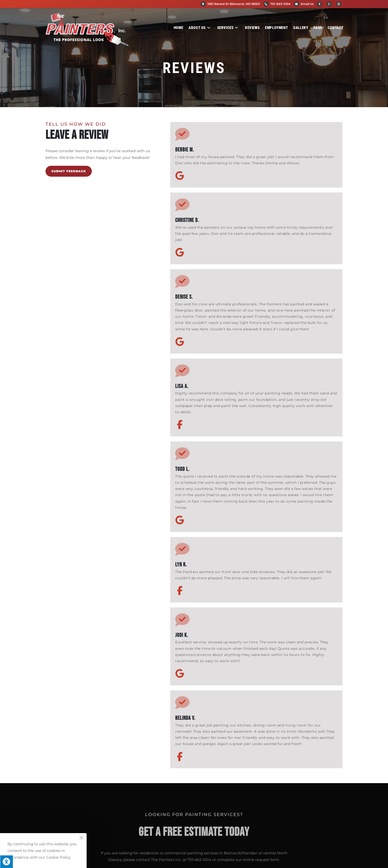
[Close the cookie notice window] (81, 838)
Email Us (307, 4)
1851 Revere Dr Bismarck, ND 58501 (230, 4)
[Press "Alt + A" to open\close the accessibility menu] (6, 862)
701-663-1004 (280, 4)
